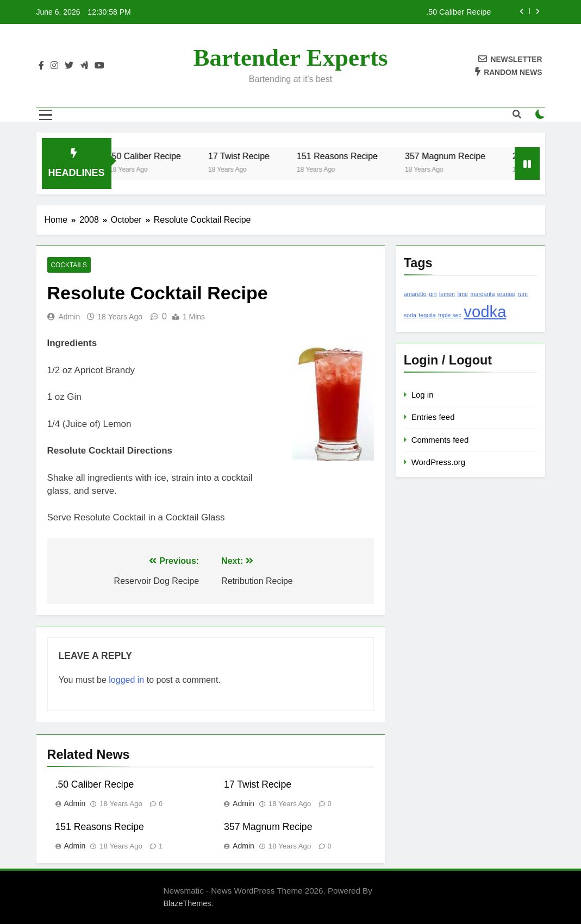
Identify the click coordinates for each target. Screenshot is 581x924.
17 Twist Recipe (248, 156)
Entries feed (433, 417)
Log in (423, 395)
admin (70, 317)
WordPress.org (438, 462)
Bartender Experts (291, 58)
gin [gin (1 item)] (433, 294)
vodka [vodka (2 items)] (485, 312)
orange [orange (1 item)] (506, 294)
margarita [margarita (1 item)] (482, 294)
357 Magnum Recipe (454, 156)
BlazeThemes (188, 903)
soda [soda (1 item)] (410, 315)
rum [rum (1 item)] (523, 294)
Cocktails (69, 265)
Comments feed (440, 440)
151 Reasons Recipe (346, 156)
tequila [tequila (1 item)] (427, 315)
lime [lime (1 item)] (463, 294)
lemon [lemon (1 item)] (447, 294)
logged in (126, 680)
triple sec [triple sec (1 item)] (450, 315)
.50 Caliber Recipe (458, 12)
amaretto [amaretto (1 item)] (415, 294)
